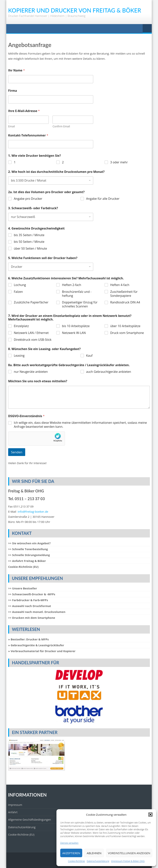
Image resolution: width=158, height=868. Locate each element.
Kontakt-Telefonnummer (28, 135)
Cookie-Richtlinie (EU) (23, 567)
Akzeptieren (71, 853)
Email (12, 126)
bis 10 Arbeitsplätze (76, 326)
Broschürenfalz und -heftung (77, 294)
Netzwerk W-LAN (74, 333)
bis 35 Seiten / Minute (29, 235)
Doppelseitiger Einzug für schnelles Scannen (80, 304)
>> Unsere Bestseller (23, 588)
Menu (147, 29)
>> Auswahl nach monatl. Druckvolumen (37, 612)
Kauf (89, 356)
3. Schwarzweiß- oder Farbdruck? (33, 208)
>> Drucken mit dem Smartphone (32, 618)
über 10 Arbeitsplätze (125, 326)
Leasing (19, 356)
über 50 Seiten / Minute (30, 249)
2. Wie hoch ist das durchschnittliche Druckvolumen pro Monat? (56, 172)
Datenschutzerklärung (98, 861)
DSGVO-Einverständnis (26, 416)
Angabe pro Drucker (28, 199)
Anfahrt (13, 812)
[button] (150, 815)
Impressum (15, 805)
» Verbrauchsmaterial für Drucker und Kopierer (42, 651)
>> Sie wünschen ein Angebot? (29, 543)
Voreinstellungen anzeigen (129, 853)
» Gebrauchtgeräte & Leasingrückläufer (36, 645)
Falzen (18, 292)
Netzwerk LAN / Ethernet (31, 333)
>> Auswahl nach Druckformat (30, 606)
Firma (13, 91)
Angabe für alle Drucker (103, 199)
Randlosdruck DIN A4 (125, 302)
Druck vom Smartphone (127, 333)
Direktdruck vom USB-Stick (33, 340)
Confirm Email (61, 126)
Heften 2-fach (72, 285)
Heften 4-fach (120, 285)
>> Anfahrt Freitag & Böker (27, 561)
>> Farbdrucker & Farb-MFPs (28, 600)
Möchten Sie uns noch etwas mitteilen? (38, 381)
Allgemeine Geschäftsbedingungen (30, 820)
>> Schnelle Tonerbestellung (28, 549)
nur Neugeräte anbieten (31, 372)
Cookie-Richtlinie (76, 861)
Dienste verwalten (69, 843)
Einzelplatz (21, 326)
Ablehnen (94, 853)
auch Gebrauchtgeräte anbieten (109, 372)
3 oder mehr (119, 162)
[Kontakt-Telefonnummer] (51, 144)
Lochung (20, 285)
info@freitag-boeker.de (33, 512)
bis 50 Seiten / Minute (29, 242)
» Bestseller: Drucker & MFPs (28, 639)
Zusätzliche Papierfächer (31, 302)
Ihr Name (16, 70)
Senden (17, 452)
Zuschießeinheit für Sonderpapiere (124, 294)
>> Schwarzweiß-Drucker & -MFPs (32, 594)
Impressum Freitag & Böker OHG (128, 861)
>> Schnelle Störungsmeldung (29, 555)
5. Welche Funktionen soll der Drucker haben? (43, 258)
